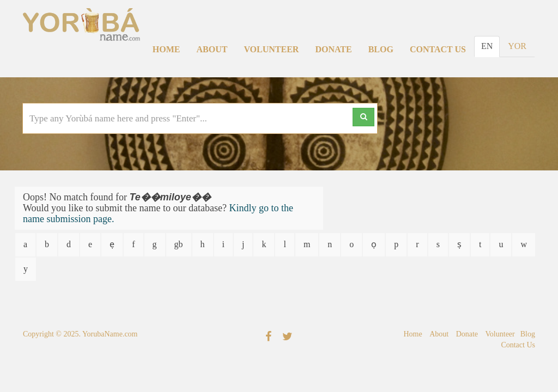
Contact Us (438, 49)
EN (487, 46)
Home (166, 49)
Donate (333, 49)
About (212, 49)
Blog (381, 49)
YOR (517, 46)
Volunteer (271, 49)
